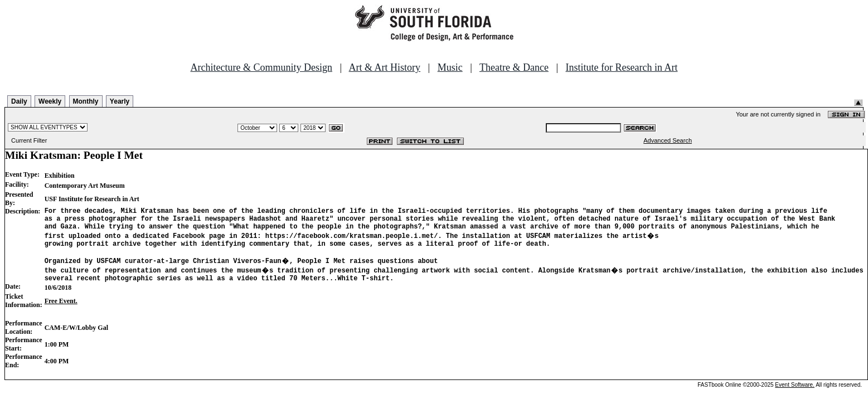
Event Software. (795, 395)
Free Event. (61, 311)
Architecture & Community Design (261, 67)
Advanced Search (668, 140)
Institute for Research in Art (622, 67)
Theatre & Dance (514, 67)
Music (450, 67)
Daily (19, 101)
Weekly (50, 101)
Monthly (86, 101)
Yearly (120, 101)
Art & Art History (385, 67)
